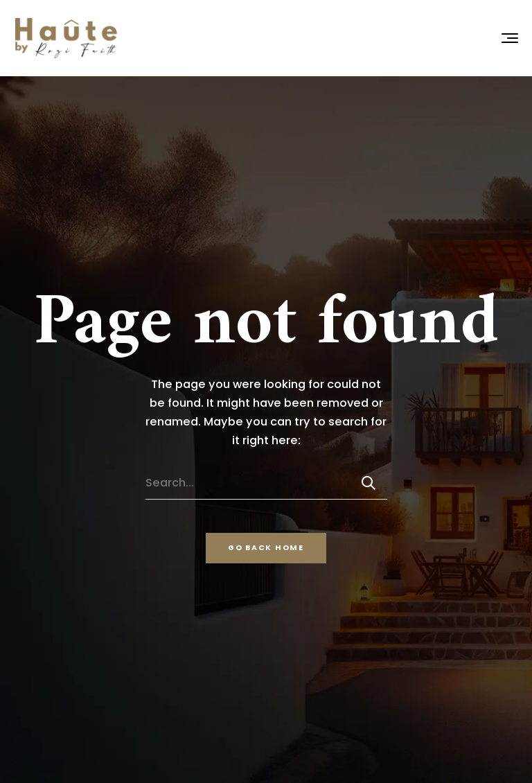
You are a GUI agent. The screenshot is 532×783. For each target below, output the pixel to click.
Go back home (266, 548)
